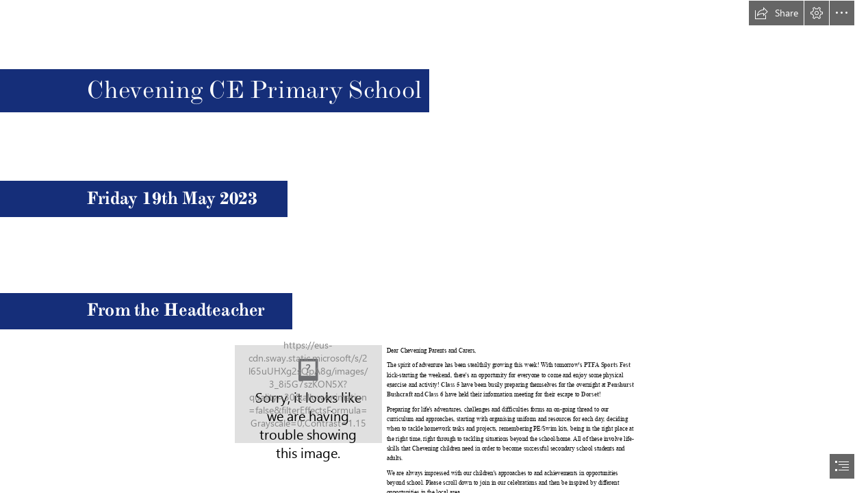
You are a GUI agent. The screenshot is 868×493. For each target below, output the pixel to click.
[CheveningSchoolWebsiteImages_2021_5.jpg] (308, 394)
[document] (434, 246)
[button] (776, 13)
